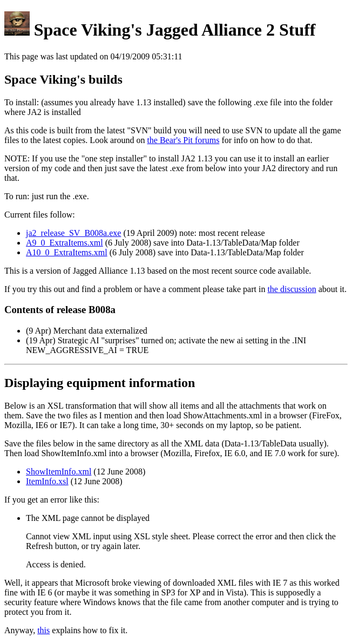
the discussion (292, 289)
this (43, 630)
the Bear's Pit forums (183, 140)
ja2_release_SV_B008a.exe (73, 233)
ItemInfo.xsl (47, 481)
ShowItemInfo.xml (59, 472)
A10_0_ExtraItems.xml (67, 252)
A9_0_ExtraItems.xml (65, 243)
